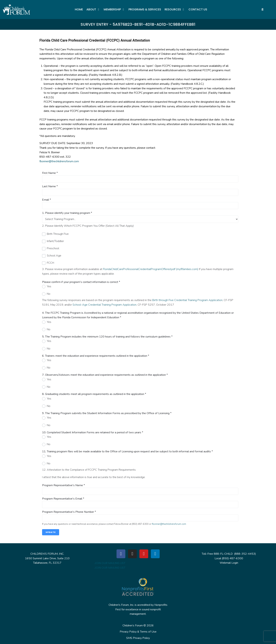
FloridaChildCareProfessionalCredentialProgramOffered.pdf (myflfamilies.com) (151, 269)
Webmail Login (229, 563)
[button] (93, 10)
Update (51, 532)
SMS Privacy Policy (138, 638)
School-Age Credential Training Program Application (104, 305)
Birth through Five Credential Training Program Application (187, 300)
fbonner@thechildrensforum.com (59, 161)
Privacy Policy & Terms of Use (138, 632)
